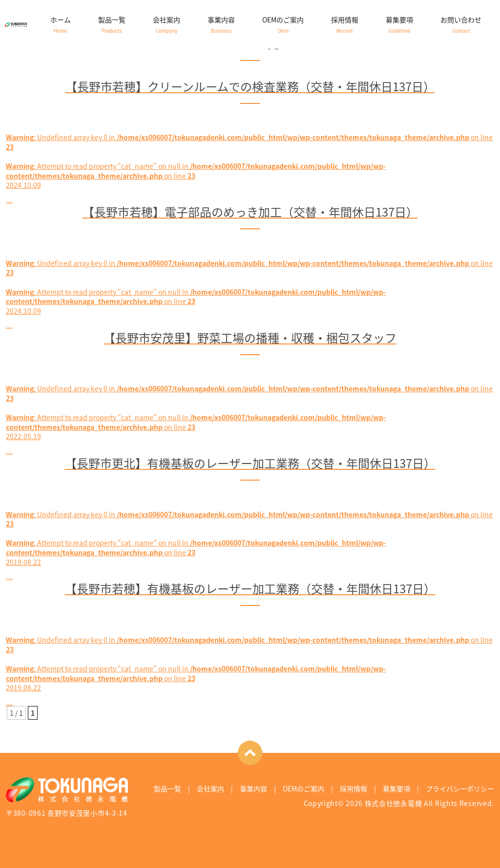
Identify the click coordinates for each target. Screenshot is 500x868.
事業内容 (221, 24)
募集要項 (399, 24)
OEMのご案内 (283, 24)
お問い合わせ (461, 24)
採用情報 (345, 24)
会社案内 (167, 24)
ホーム (61, 24)
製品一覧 (112, 24)
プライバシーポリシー (460, 788)
